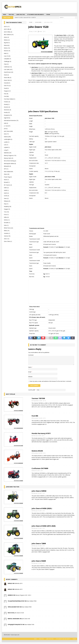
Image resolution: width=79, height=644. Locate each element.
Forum (48, 15)
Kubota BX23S (37, 451)
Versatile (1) (7, 223)
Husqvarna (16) (8, 115)
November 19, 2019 (38, 418)
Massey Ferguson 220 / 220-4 (23, 595)
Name (30, 367)
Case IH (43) (7, 56)
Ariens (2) (6, 37)
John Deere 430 (26, 619)
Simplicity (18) (8, 206)
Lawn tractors (21, 15)
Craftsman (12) (8, 67)
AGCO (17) (7, 27)
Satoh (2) (6, 193)
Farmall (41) (7, 83)
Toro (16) (6, 212)
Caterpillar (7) (7, 59)
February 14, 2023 (37, 546)
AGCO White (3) (8, 32)
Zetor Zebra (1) (8, 241)
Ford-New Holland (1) (10, 99)
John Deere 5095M (39, 491)
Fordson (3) (7, 102)
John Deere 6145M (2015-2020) (44, 526)
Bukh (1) (6, 53)
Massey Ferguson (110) (10, 155)
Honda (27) (7, 112)
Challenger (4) (8, 61)
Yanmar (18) (7, 236)
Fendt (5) (6, 88)
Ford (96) (6, 96)
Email (30, 372)
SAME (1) (6, 190)
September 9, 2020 (38, 401)
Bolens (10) (7, 48)
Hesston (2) (7, 107)
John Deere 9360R (39, 561)
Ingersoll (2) (7, 118)
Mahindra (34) (8, 153)
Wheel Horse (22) (8, 228)
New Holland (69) (8, 172)
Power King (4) (8, 177)
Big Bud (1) (7, 43)
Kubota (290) (7, 137)
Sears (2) (6, 198)
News (5, 15)
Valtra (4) (6, 217)
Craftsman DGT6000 (40, 468)
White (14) (7, 231)
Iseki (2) (6, 123)
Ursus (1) (6, 214)
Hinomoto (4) (7, 110)
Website (30, 377)
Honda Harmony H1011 (41, 433)
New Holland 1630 (29, 624)
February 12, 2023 (37, 563)
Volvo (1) (6, 225)
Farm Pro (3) (7, 86)
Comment (31, 355)
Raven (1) (6, 180)
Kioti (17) (6, 134)
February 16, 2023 (37, 493)
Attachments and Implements (36, 15)
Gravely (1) (7, 104)
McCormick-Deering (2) (10, 161)
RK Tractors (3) (8, 185)
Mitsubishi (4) (7, 166)
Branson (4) (7, 51)
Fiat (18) (6, 94)
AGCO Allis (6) (8, 29)
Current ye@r (32, 390)
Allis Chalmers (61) (9, 35)
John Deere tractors (13, 487)
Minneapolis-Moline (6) (10, 163)
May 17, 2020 (34, 31)
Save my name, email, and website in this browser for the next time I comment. (51, 381)
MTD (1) (6, 169)
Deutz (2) (6, 75)
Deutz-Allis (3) (8, 78)
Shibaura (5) (7, 201)
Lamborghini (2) (8, 139)
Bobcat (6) (7, 45)
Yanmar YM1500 (38, 398)
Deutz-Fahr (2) (8, 80)
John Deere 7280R (39, 543)
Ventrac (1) (7, 220)
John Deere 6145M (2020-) (42, 508)
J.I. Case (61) (7, 126)
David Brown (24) (9, 72)
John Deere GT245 (19, 613)
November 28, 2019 (38, 453)
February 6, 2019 (37, 436)
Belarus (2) (7, 40)
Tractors (11, 15)
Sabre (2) (6, 188)
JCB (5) (6, 129)
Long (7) (6, 150)
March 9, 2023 (36, 471)
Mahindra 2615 (19, 583)
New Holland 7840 (32, 601)
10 (45, 401)
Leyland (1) (7, 147)
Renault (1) (7, 182)
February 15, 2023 (37, 511)
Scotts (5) (6, 196)
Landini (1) (7, 142)
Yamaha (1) (7, 233)
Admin (41, 31)
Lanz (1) (6, 145)
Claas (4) (6, 64)
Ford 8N (35, 416)
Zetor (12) (7, 239)
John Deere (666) (8, 131)
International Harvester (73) (11, 120)
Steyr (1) (6, 204)
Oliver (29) (7, 174)
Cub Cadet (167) (8, 69)
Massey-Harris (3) (9, 158)
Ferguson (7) (7, 91)
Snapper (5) (7, 209)
